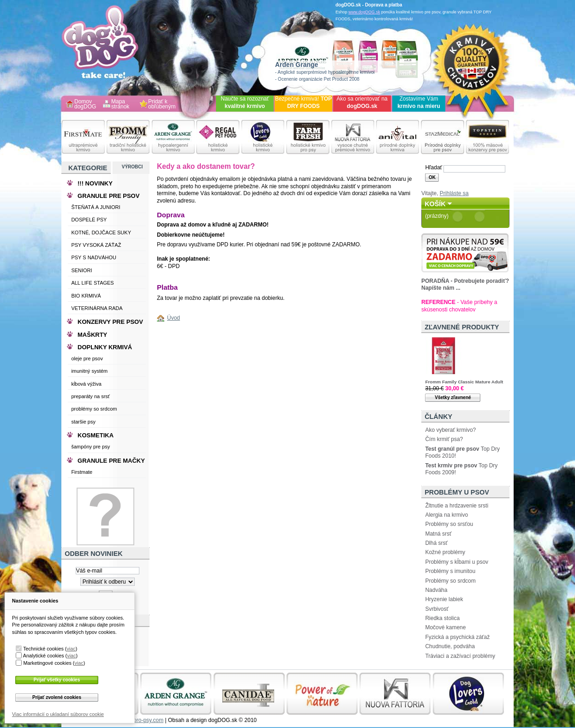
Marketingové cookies (47, 663)
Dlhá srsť (436, 543)
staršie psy (83, 422)
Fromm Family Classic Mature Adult (464, 382)
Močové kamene (445, 627)
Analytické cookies (44, 656)
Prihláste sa (454, 193)
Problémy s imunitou (450, 571)
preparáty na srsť (90, 396)
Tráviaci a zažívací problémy (460, 656)
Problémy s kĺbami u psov (457, 562)
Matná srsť (438, 534)
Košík (435, 204)
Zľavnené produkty (462, 327)
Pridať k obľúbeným (162, 104)
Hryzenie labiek (444, 599)
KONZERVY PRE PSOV (110, 322)
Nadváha (436, 590)
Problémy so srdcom (450, 581)
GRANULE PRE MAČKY (111, 461)
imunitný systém (89, 371)
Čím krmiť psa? (444, 439)
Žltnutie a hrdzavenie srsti (457, 506)
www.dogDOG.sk (364, 12)
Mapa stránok (120, 104)
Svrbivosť (437, 609)
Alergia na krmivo (446, 515)
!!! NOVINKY (95, 183)
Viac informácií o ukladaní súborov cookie (58, 714)
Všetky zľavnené (453, 397)
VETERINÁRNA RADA (97, 308)
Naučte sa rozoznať (245, 102)
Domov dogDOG (85, 104)
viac (71, 649)
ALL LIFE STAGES (92, 283)
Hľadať (434, 167)
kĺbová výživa (86, 384)
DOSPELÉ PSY (89, 220)
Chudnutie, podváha (450, 646)
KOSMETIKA (96, 435)
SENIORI (81, 270)
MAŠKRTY (92, 335)
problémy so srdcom (94, 409)
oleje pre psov (87, 358)
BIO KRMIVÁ (86, 296)
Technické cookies (43, 649)
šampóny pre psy (90, 447)
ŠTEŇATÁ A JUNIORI (96, 207)
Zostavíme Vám (419, 102)
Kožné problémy (445, 552)
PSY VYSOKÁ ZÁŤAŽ (96, 245)
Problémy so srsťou (449, 524)
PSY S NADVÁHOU (94, 257)
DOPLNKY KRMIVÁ (105, 347)
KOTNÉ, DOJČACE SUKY (101, 233)
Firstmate (82, 472)
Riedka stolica (442, 618)
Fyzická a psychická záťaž (457, 637)
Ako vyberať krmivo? (450, 430)
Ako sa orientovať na (362, 102)
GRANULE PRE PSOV (108, 196)
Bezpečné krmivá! (303, 102)
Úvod (174, 318)
